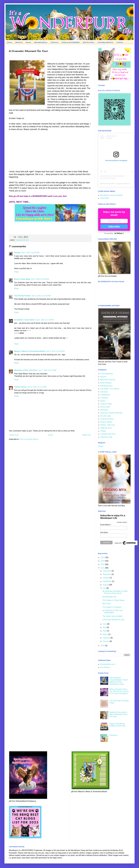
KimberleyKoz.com (108, 664)
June (105, 624)
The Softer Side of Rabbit (112, 616)
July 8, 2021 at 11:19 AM (37, 387)
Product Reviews (107, 419)
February (107, 638)
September (107, 581)
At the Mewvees (107, 374)
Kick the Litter (88, 42)
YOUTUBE (104, 198)
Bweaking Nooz (41, 42)
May (105, 627)
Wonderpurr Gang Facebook (111, 195)
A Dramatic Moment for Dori (113, 620)
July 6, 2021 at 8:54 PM (55, 351)
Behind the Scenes (108, 380)
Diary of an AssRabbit (71, 42)
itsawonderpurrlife (108, 184)
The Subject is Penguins (112, 607)
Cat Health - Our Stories (110, 389)
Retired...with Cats (107, 425)
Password (113, 735)
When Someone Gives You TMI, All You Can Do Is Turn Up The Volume (119, 691)
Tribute (103, 431)
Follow (101, 446)
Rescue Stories (106, 422)
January (106, 641)
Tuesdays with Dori (105, 42)
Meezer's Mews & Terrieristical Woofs (30, 351)
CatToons (54, 42)
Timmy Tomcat (20, 387)
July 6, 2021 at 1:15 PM (45, 320)
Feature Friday (106, 404)
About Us (19, 42)
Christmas (104, 398)
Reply (16, 272)
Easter (103, 401)
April (105, 631)
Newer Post (14, 435)
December (107, 571)
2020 (103, 646)
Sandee (17, 253)
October (106, 578)
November (107, 574)
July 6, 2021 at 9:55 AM (40, 279)
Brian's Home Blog (22, 279)
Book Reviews (106, 383)
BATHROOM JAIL (110, 597)
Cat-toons (104, 392)
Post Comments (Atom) (29, 439)
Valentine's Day (106, 437)
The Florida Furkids (22, 296)
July (105, 588)
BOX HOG (107, 604)
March (106, 634)
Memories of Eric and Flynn (26, 370)
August (106, 585)
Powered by (114, 233)
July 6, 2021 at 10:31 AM (41, 296)
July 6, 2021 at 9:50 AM (30, 253)
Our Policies (105, 667)
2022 (103, 564)
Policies (120, 42)
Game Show (105, 407)
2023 (103, 561)
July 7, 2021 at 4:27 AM (47, 370)
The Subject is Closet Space (114, 600)
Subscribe (114, 227)
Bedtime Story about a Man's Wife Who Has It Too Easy (118, 714)
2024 (103, 557)
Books (28, 42)
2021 (103, 568)
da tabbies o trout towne (24, 320)
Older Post (87, 435)
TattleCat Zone (106, 428)
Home (10, 42)
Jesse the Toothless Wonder (111, 413)
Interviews (104, 410)
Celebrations (105, 395)
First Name (104, 532)
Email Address (106, 525)
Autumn (103, 377)
